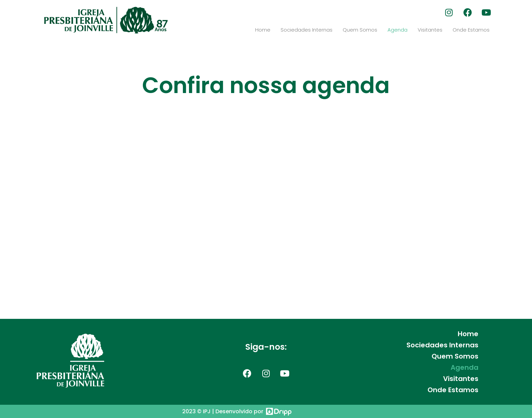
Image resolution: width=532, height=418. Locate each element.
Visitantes (430, 30)
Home (263, 30)
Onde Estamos (471, 30)
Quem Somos (360, 30)
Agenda (397, 30)
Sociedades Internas (307, 30)
